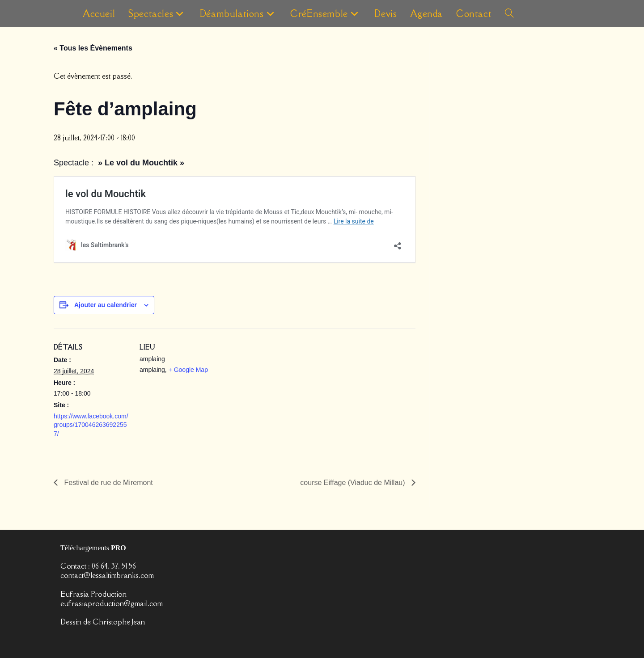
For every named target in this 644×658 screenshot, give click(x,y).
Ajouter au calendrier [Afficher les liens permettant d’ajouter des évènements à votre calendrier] (106, 305)
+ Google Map (188, 370)
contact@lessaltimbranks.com (107, 575)
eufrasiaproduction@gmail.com (112, 603)
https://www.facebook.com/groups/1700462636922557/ (91, 425)
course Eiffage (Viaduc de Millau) (354, 483)
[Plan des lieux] (273, 390)
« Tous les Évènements (93, 48)
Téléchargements (93, 547)
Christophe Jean (119, 622)
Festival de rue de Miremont (108, 483)
